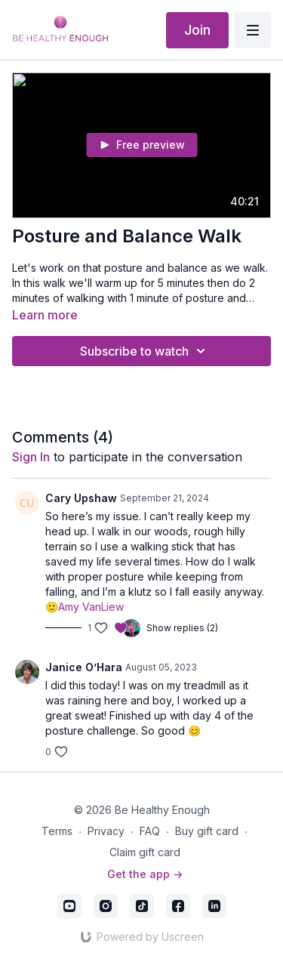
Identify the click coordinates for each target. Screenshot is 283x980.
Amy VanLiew (91, 607)
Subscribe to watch (145, 351)
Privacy (106, 831)
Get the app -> (145, 874)
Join (197, 30)
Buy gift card (207, 831)
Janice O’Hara (84, 667)
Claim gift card (145, 852)
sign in (31, 457)
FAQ (150, 831)
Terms (57, 831)
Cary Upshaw (81, 498)
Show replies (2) (182, 628)
